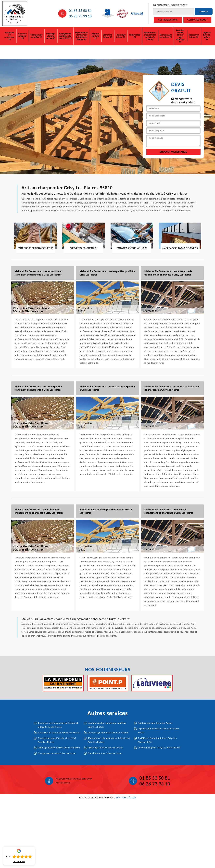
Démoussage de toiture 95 (166, 36)
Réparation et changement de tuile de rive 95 (150, 36)
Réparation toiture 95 (194, 36)
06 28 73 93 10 (80, 16)
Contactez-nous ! (197, 20)
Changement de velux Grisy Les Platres (57, 753)
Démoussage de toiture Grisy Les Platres (108, 733)
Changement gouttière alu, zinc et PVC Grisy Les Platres (57, 740)
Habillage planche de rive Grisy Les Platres (59, 748)
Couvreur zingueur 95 (22, 36)
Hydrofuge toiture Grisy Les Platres (105, 748)
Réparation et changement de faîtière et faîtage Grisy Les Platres (58, 725)
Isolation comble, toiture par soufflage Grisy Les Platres (107, 725)
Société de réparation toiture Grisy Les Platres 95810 (157, 740)
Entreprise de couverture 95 (9, 36)
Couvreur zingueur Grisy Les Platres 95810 (159, 748)
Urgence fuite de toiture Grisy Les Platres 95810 (159, 731)
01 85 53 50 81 (80, 11)
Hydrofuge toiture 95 (121, 36)
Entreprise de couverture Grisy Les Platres (59, 733)
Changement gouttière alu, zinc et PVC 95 (65, 36)
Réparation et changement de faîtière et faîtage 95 (82, 36)
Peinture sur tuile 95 (95, 36)
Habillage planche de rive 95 (51, 36)
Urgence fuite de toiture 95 (207, 36)
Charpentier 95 (135, 36)
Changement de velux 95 (36, 36)
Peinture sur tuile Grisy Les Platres (155, 723)
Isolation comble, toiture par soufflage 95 (180, 36)
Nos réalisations (168, 20)
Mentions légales (126, 798)
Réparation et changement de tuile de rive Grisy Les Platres (109, 740)
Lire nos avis (19, 862)
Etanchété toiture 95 (108, 36)
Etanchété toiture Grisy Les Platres (105, 753)
